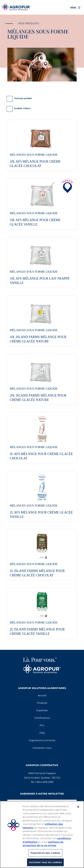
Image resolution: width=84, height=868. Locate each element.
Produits (42, 703)
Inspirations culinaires (42, 740)
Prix (42, 725)
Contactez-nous (42, 748)
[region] (42, 834)
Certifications (42, 718)
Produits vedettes (22, 108)
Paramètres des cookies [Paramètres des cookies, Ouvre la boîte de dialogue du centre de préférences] (45, 853)
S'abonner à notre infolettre (42, 794)
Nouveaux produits (23, 98)
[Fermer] (78, 807)
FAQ (42, 733)
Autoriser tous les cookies (45, 862)
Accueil (42, 695)
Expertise (42, 710)
